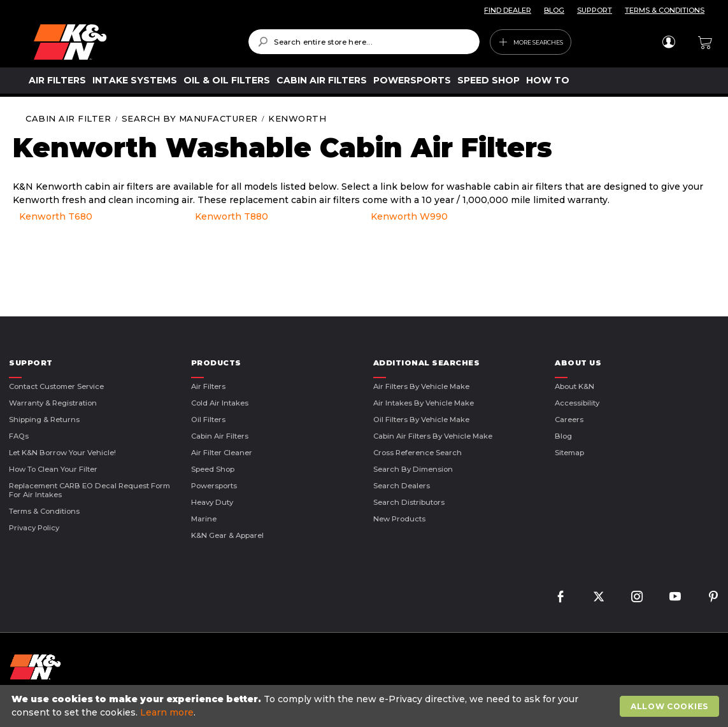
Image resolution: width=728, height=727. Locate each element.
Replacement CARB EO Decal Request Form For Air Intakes (89, 490)
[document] (366, 706)
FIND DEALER (508, 10)
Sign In (668, 42)
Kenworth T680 (56, 216)
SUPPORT (595, 10)
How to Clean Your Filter (53, 469)
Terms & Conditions (44, 511)
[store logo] (132, 42)
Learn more (167, 712)
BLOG (554, 10)
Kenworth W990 (409, 216)
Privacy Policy (34, 528)
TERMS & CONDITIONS (665, 10)
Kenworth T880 (232, 216)
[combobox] (364, 42)
